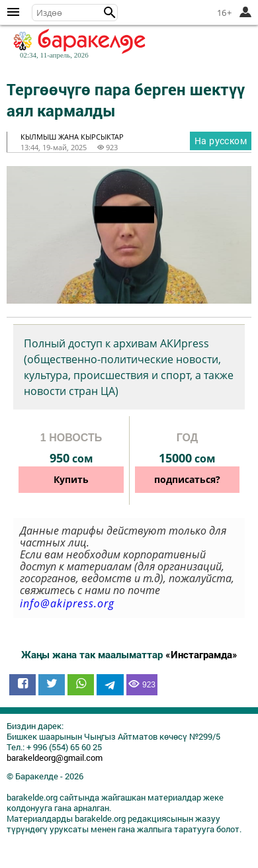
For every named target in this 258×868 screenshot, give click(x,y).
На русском (221, 141)
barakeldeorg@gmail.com (55, 758)
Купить (71, 479)
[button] (110, 13)
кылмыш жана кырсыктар (72, 137)
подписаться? (187, 479)
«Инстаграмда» (201, 654)
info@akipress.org (67, 603)
